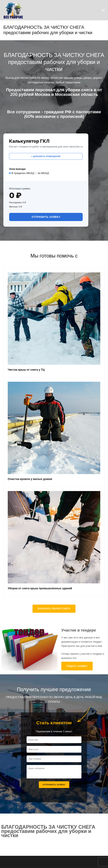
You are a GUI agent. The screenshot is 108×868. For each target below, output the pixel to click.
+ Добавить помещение (46, 156)
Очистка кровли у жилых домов (30, 479)
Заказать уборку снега (54, 609)
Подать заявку (77, 666)
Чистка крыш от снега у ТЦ (26, 370)
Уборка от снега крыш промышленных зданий (40, 588)
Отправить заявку (46, 217)
